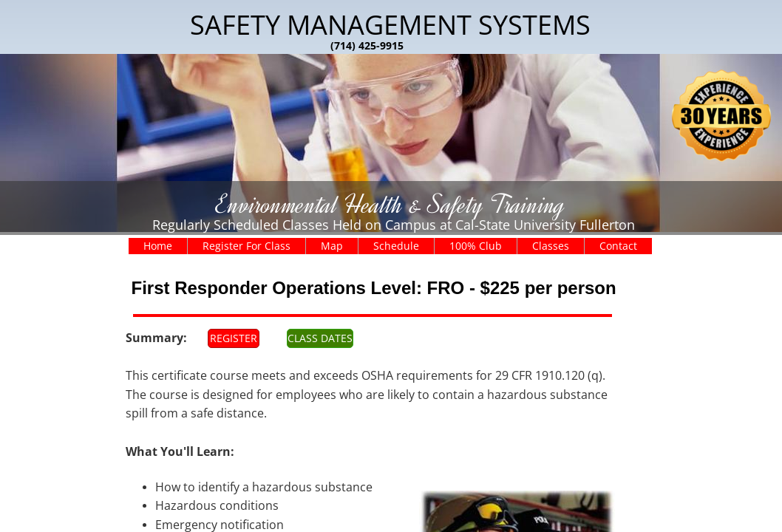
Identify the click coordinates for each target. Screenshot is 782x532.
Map (332, 246)
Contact (618, 246)
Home (158, 246)
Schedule (396, 246)
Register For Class (246, 246)
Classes (551, 246)
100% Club (476, 246)
